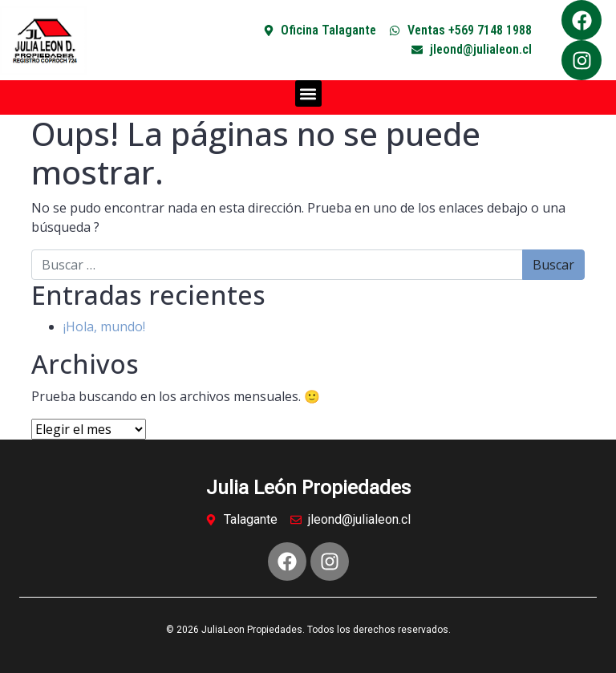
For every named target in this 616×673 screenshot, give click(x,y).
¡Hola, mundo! (104, 326)
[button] (308, 93)
